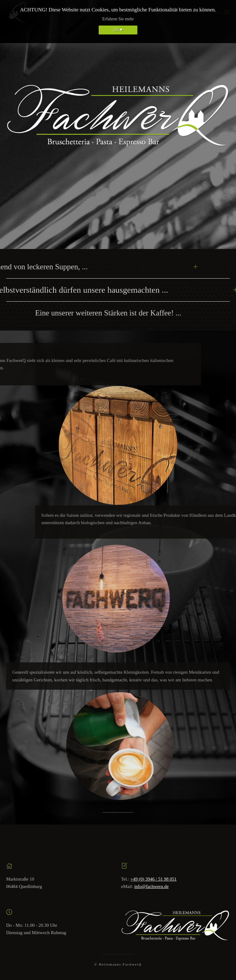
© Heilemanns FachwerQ (118, 964)
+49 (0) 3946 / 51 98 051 (154, 879)
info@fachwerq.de (151, 886)
